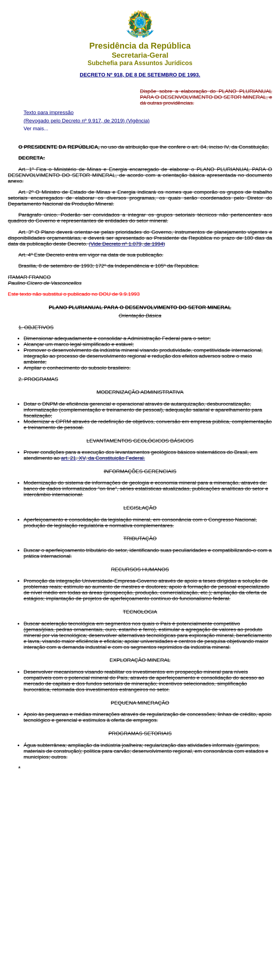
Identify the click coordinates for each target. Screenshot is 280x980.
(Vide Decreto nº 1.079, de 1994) (127, 244)
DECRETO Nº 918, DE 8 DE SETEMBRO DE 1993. (140, 75)
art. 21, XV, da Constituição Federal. (103, 458)
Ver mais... (36, 128)
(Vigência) (138, 121)
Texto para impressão (48, 112)
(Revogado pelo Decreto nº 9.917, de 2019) (75, 121)
